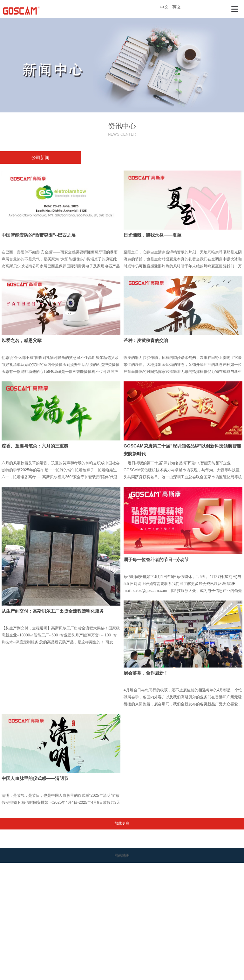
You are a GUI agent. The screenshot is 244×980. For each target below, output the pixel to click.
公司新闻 (40, 158)
